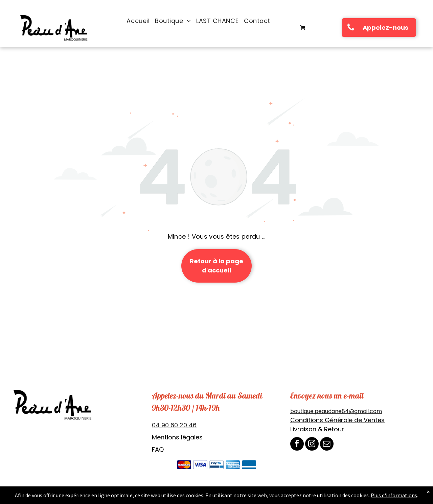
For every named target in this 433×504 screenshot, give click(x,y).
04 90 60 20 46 (174, 425)
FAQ (158, 449)
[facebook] (297, 445)
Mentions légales (177, 437)
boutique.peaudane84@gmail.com (336, 411)
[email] (327, 445)
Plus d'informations (394, 495)
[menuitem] (138, 21)
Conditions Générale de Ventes (337, 420)
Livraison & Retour (317, 429)
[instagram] (312, 445)
